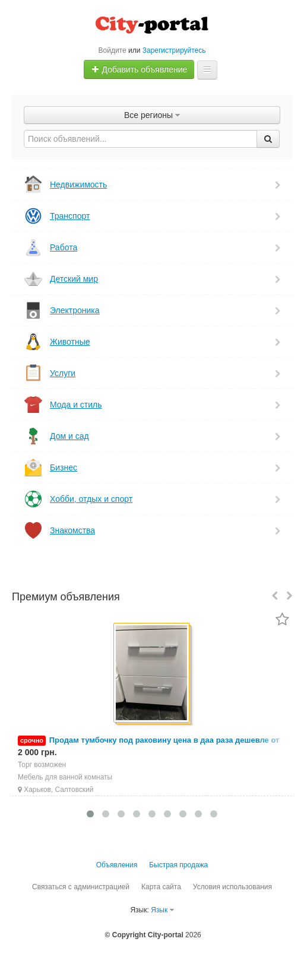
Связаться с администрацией (81, 887)
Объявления (117, 865)
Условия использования (232, 887)
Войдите (113, 50)
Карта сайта (161, 887)
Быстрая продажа (178, 865)
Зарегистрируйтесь (174, 50)
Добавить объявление (140, 69)
